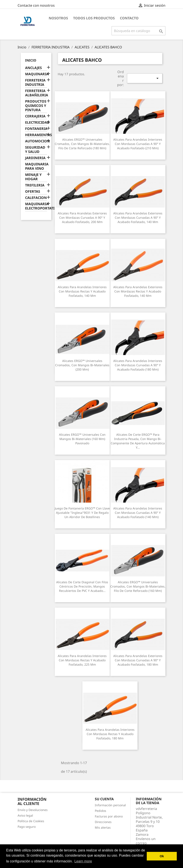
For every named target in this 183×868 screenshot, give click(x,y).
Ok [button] (162, 856)
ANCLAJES (33, 68)
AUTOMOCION (36, 141)
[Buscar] (138, 31)
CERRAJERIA (35, 116)
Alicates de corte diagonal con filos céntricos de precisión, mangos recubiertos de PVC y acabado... (82, 586)
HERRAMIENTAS (36, 135)
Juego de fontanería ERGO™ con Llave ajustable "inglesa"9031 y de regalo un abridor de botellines (82, 513)
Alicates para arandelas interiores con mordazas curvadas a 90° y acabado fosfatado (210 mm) (138, 144)
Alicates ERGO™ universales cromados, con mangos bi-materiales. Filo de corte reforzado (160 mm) (138, 586)
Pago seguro (27, 827)
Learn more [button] (83, 861)
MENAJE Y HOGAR (33, 177)
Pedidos (101, 811)
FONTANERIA (36, 129)
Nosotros (58, 18)
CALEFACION (36, 198)
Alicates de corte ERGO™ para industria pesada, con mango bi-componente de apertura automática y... (138, 441)
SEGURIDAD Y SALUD (35, 150)
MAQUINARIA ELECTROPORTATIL (36, 206)
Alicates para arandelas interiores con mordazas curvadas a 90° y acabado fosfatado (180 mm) (138, 365)
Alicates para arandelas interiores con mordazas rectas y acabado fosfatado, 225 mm (82, 660)
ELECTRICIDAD (36, 122)
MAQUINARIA (36, 74)
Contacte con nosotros (36, 5)
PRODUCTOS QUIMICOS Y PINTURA (36, 106)
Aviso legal (25, 815)
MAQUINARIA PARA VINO (36, 166)
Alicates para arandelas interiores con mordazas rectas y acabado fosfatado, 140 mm (82, 291)
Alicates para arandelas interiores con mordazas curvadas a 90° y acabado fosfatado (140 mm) (138, 513)
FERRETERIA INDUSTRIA (35, 82)
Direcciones (103, 822)
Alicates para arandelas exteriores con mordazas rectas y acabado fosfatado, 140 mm (138, 291)
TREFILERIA (35, 185)
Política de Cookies (31, 821)
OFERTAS (33, 192)
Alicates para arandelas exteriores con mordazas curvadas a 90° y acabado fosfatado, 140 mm (138, 218)
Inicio (31, 60)
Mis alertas (103, 827)
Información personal (110, 805)
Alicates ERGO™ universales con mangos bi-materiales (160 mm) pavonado (82, 439)
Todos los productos (94, 18)
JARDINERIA (35, 158)
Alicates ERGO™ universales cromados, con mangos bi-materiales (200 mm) (82, 365)
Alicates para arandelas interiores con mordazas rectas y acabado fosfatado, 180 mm (110, 734)
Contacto (129, 18)
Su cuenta (104, 799)
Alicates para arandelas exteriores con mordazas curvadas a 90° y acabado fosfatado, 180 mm (138, 660)
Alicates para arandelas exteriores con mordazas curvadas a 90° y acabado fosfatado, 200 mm (82, 218)
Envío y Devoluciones (33, 810)
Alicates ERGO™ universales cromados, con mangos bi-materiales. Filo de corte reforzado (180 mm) (82, 144)
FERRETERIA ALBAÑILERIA (36, 93)
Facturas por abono (109, 816)
